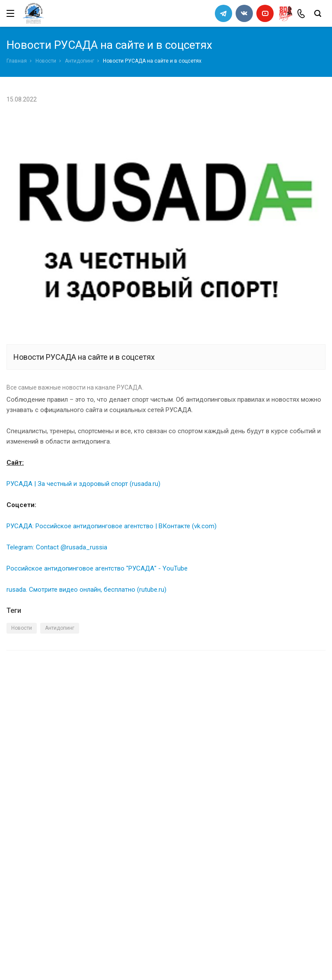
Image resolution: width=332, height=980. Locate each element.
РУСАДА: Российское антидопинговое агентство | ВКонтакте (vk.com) (112, 526)
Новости (46, 61)
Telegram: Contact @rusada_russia (57, 547)
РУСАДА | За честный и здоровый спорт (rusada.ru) (83, 484)
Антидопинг (80, 61)
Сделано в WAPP (29, 961)
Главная (17, 61)
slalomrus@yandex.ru (50, 923)
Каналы (19, 832)
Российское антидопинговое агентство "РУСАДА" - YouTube (97, 568)
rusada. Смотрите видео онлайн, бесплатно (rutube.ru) (86, 590)
